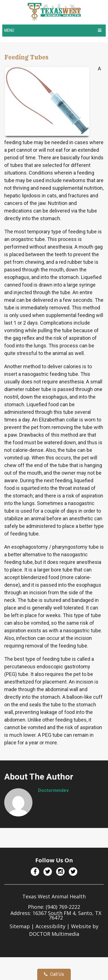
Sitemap (20, 926)
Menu (9, 30)
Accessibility (50, 926)
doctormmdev (53, 790)
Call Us (54, 974)
